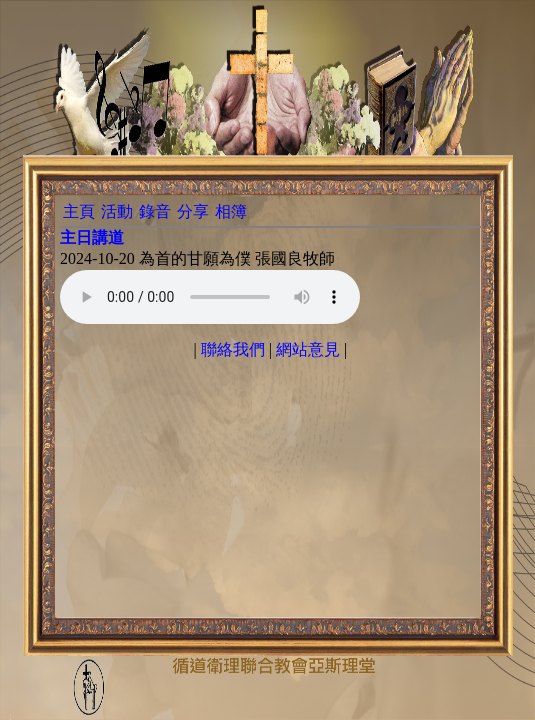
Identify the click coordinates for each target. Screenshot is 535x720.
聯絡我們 (233, 349)
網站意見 (308, 349)
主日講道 (92, 237)
